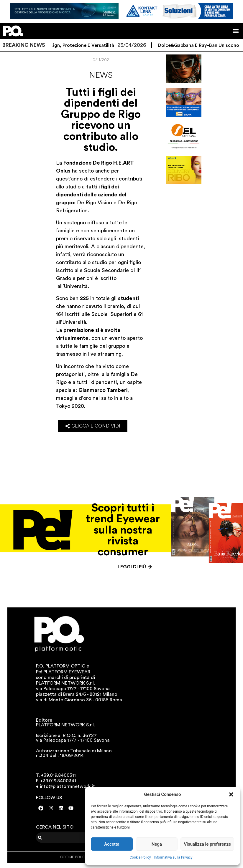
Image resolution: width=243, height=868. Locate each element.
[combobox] (73, 838)
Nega (157, 844)
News (101, 75)
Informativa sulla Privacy (173, 857)
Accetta (112, 844)
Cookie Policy (140, 857)
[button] (231, 794)
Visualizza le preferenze (207, 844)
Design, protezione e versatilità (83, 45)
